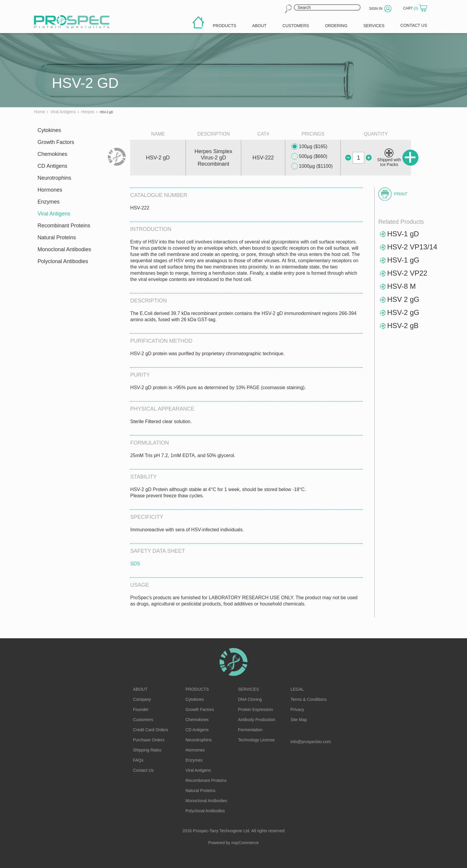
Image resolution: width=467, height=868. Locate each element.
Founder (141, 709)
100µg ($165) (309, 147)
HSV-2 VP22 (407, 273)
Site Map (299, 720)
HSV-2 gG (403, 312)
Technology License (256, 740)
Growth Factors (56, 142)
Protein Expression (256, 709)
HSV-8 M (401, 286)
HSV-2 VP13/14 (412, 247)
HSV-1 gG (403, 260)
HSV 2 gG (403, 299)
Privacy (297, 709)
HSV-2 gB (403, 326)
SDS (135, 564)
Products (197, 689)
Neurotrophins (54, 178)
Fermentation (250, 730)
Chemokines (52, 154)
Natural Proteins (57, 237)
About (140, 689)
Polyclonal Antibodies (63, 261)
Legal (297, 689)
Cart (411, 8)
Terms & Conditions (308, 699)
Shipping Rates (147, 750)
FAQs (138, 760)
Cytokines (49, 130)
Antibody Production (257, 720)
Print (401, 194)
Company (142, 699)
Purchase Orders (149, 740)
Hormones (50, 190)
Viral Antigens (54, 214)
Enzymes (49, 202)
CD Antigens (52, 166)
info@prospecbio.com (311, 742)
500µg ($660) (309, 156)
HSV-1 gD (403, 234)
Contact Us (143, 770)
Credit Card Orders (151, 730)
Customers (143, 720)
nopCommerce (245, 843)
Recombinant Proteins (64, 226)
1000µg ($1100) (312, 166)
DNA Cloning (250, 699)
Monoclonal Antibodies (64, 249)
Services (249, 689)
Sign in (376, 9)
